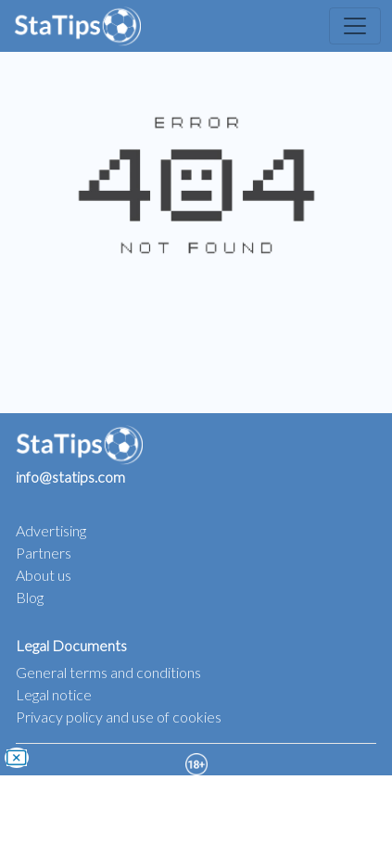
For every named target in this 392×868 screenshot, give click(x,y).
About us (44, 575)
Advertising (51, 530)
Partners (44, 553)
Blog (30, 597)
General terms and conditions (108, 672)
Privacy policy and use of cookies (119, 717)
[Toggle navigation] (355, 26)
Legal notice (54, 694)
